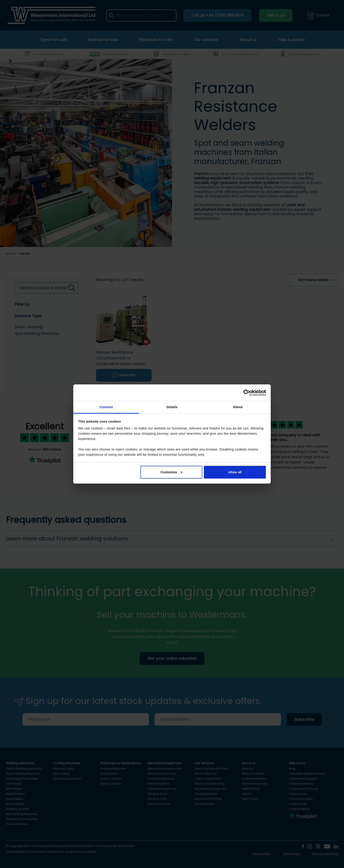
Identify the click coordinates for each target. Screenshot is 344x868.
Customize (172, 472)
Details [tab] (172, 407)
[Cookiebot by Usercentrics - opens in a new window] (247, 393)
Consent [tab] (106, 407)
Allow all (235, 472)
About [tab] (238, 407)
